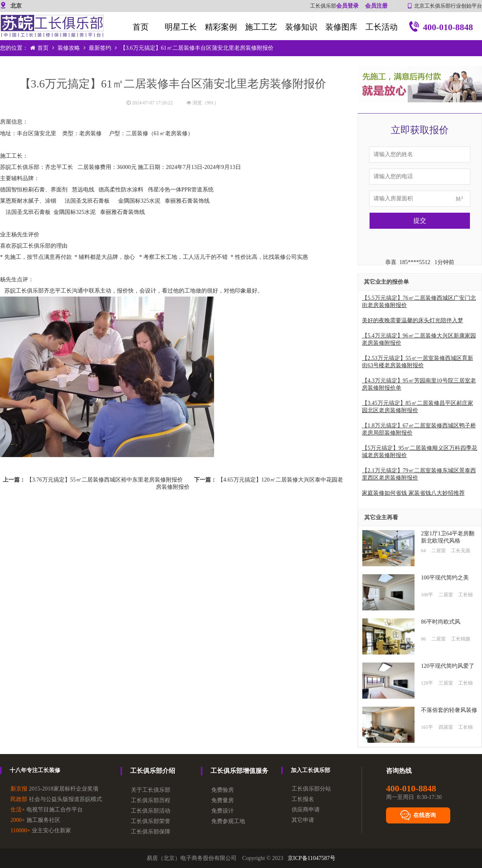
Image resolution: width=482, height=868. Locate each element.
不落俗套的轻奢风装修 (449, 710)
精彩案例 (221, 27)
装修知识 (301, 27)
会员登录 (347, 6)
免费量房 (223, 800)
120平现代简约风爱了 (448, 666)
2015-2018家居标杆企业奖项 (54, 789)
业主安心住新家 (41, 830)
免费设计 (223, 811)
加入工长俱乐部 (310, 770)
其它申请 (303, 820)
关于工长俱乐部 (151, 790)
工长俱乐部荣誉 (151, 821)
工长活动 (382, 27)
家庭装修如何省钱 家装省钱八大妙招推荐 (413, 493)
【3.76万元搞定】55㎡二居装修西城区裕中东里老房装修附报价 (105, 480)
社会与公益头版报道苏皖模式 (56, 799)
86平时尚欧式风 (441, 622)
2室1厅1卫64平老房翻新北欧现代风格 (448, 537)
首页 (141, 27)
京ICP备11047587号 (311, 858)
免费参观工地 (228, 821)
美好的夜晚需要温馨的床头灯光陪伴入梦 (413, 320)
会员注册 (376, 6)
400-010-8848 (440, 28)
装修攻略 (69, 48)
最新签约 (100, 48)
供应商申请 (306, 810)
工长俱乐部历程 (151, 800)
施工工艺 (261, 27)
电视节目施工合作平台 (47, 810)
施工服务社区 (35, 820)
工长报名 (303, 799)
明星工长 (181, 27)
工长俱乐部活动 (151, 811)
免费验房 (223, 790)
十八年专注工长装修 (35, 770)
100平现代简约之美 (445, 578)
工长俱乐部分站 (311, 789)
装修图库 (341, 27)
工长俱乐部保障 (151, 832)
